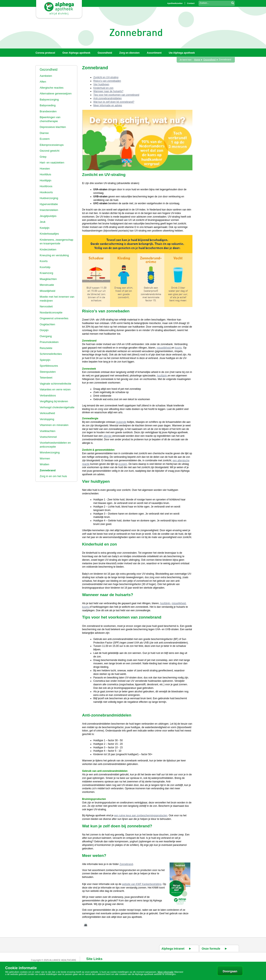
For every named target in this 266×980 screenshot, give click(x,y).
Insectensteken (49, 210)
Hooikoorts (46, 192)
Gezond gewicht (50, 151)
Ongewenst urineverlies (54, 318)
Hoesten (45, 169)
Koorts (44, 261)
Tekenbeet (46, 378)
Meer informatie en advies (108, 105)
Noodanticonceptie (51, 312)
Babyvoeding (48, 105)
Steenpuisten (48, 372)
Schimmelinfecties (51, 354)
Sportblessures (49, 366)
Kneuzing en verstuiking (54, 255)
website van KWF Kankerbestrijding (142, 884)
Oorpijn (44, 330)
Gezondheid (49, 70)
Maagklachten (48, 279)
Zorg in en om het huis (53, 476)
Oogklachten (47, 324)
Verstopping (47, 419)
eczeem (123, 464)
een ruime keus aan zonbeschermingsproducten (141, 815)
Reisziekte (46, 348)
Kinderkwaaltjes (49, 234)
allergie (108, 436)
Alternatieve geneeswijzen (56, 93)
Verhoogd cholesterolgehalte (57, 407)
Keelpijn (45, 228)
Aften (43, 82)
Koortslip (45, 267)
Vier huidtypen (101, 84)
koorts (178, 348)
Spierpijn (45, 360)
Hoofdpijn (46, 180)
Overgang (46, 336)
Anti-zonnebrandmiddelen (108, 98)
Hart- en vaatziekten (52, 163)
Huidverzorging (49, 198)
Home (197, 59)
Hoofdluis (45, 174)
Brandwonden (48, 111)
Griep (43, 157)
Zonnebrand (48, 470)
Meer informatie (166, 972)
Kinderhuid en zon (103, 88)
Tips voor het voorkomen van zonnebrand (116, 95)
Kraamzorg (46, 273)
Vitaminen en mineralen (54, 425)
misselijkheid (164, 348)
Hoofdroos (46, 186)
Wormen (45, 458)
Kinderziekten (48, 249)
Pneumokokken (49, 342)
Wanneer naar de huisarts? (108, 91)
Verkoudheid (47, 413)
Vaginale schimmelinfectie (55, 384)
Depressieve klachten (53, 127)
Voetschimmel (48, 437)
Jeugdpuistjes (48, 216)
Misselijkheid (47, 291)
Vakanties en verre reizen (55, 389)
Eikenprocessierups (52, 145)
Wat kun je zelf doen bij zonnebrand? (114, 102)
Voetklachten (48, 431)
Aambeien (46, 76)
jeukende (121, 422)
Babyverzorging (49, 100)
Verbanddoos (48, 395)
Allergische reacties (52, 88)
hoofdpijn (162, 376)
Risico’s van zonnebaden (107, 81)
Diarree (44, 133)
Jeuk (43, 222)
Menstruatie (47, 285)
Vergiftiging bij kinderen (54, 401)
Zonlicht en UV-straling (106, 77)
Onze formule (211, 949)
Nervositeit (46, 306)
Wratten (44, 464)
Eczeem (45, 139)
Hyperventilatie (49, 204)
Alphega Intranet (173, 949)
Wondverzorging (50, 452)
